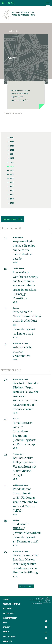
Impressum (7, 609)
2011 (12, 195)
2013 (12, 187)
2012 (12, 191)
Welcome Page (9, 636)
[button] (26, 95)
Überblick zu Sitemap (11, 604)
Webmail (6, 632)
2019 (12, 162)
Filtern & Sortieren (13, 219)
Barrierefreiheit (10, 618)
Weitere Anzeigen (26, 586)
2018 (12, 166)
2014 (12, 183)
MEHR (15, 262)
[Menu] (48, 4)
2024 (12, 142)
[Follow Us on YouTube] (46, 638)
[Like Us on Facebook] (46, 627)
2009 (12, 203)
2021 (12, 154)
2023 (12, 146)
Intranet (6, 627)
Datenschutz (8, 613)
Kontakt (6, 599)
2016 (12, 174)
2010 (12, 199)
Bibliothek (7, 641)
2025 (12, 138)
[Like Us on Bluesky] (46, 621)
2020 (12, 158)
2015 (12, 178)
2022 (12, 150)
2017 (12, 170)
